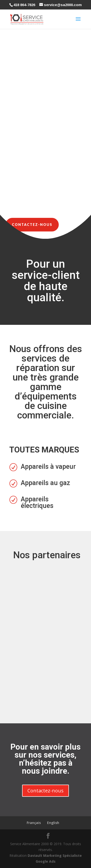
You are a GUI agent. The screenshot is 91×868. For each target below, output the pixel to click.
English (53, 823)
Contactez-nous (32, 225)
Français (34, 823)
